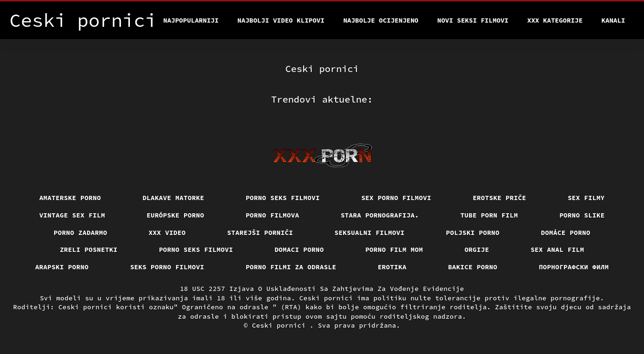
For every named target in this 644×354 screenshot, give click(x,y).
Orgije (477, 249)
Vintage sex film (72, 215)
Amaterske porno (70, 198)
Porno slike (582, 215)
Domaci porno (299, 249)
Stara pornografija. (380, 215)
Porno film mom (394, 249)
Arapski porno (62, 267)
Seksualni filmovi (370, 233)
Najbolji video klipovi (281, 20)
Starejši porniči (260, 233)
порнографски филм (574, 267)
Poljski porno (473, 233)
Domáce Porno (566, 233)
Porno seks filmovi (283, 198)
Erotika (392, 267)
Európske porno (175, 215)
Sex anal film (557, 249)
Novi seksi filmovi (473, 20)
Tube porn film (489, 215)
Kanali (613, 20)
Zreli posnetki (89, 249)
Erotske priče (499, 198)
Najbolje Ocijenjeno (381, 20)
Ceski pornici (281, 325)
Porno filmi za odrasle (291, 267)
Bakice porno (473, 267)
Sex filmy (586, 198)
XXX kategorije (555, 20)
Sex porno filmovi (396, 198)
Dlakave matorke (173, 198)
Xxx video (167, 233)
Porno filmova (273, 215)
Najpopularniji (191, 20)
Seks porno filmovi (167, 267)
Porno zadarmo (80, 233)
